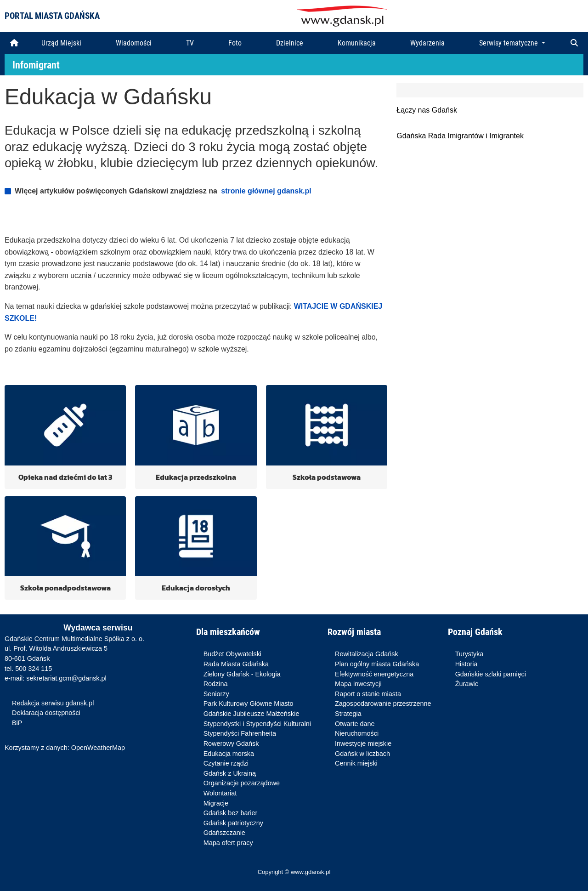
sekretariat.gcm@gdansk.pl (66, 678)
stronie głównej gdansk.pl (266, 191)
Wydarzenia (427, 43)
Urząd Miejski (61, 43)
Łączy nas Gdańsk (427, 110)
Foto (235, 43)
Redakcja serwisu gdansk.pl (53, 703)
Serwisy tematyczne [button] (509, 43)
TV (190, 43)
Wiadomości (134, 43)
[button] (574, 43)
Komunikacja (357, 43)
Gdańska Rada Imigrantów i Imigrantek (460, 136)
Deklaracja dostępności (46, 713)
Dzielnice (290, 43)
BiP (17, 723)
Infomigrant (36, 65)
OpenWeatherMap (98, 748)
